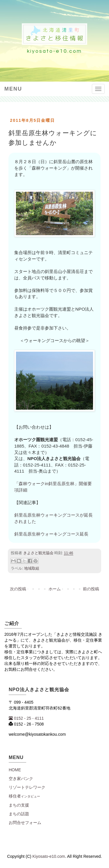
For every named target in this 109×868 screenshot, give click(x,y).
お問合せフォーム (25, 823)
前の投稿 (91, 589)
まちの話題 (19, 814)
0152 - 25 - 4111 (26, 718)
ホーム (55, 589)
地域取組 (32, 568)
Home (15, 770)
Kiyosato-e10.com (49, 856)
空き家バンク (21, 779)
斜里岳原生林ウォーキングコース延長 (51, 534)
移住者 (24, 796)
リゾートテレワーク (27, 787)
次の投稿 (18, 589)
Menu (13, 89)
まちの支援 (19, 805)
